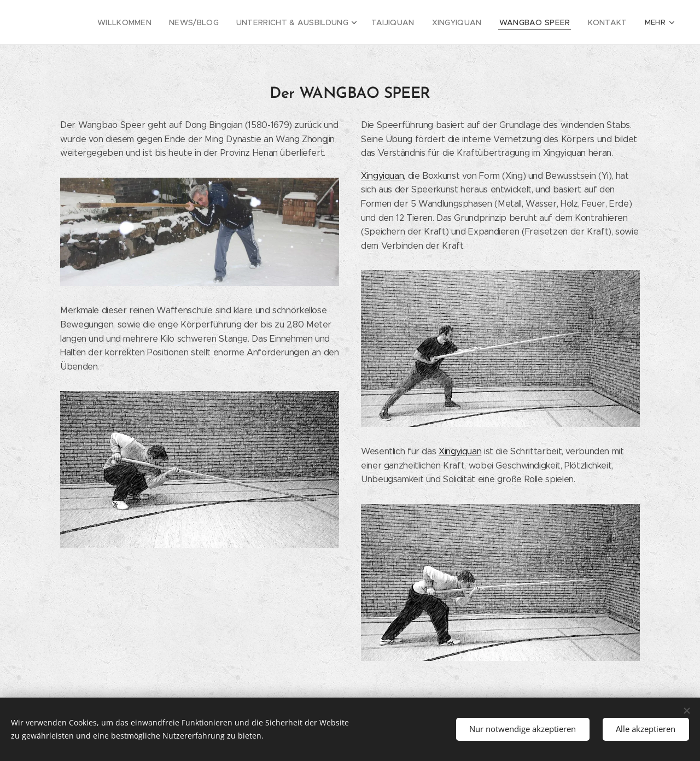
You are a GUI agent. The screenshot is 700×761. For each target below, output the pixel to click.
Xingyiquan (382, 176)
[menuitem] (116, 22)
